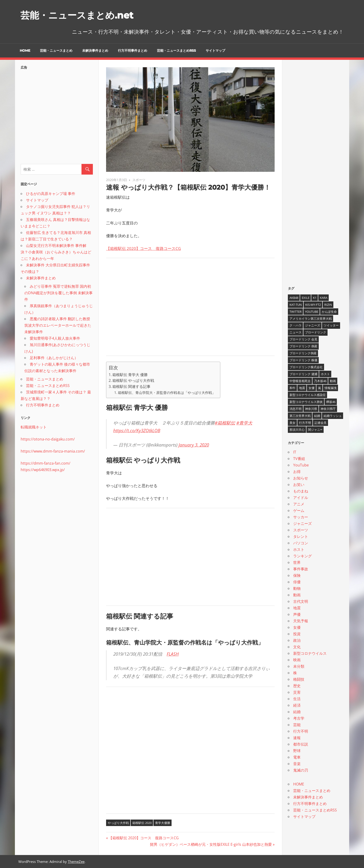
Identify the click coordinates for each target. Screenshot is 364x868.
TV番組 (299, 459)
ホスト (299, 549)
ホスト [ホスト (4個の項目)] (325, 374)
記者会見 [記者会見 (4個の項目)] (321, 423)
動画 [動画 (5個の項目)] (333, 381)
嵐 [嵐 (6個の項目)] (320, 388)
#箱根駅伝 (225, 423)
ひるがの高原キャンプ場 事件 (51, 194)
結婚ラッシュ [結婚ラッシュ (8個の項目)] (333, 416)
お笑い (299, 485)
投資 (297, 634)
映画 (297, 660)
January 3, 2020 (194, 445)
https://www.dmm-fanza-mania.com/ (53, 451)
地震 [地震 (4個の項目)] (302, 388)
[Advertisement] (190, 310)
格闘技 (299, 679)
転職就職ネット (34, 427)
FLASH (173, 654)
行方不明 (301, 731)
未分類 (299, 666)
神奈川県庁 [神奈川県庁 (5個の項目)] (328, 409)
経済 (297, 705)
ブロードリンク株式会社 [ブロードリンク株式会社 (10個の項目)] (306, 367)
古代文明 (301, 601)
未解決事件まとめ (95, 51)
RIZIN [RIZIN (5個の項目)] (328, 305)
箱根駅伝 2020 (142, 823)
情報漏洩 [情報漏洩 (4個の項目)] (331, 388)
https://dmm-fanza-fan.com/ (45, 463)
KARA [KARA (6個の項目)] (324, 298)
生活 (297, 699)
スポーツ (139, 180)
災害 (297, 692)
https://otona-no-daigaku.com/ (48, 439)
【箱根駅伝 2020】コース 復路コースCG (143, 248)
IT (295, 452)
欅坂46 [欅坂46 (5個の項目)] (331, 402)
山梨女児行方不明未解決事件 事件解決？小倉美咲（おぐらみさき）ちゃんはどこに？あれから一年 (56, 252)
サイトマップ (215, 51)
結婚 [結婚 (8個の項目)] (317, 416)
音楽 (297, 764)
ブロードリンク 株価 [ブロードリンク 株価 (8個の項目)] (303, 360)
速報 (297, 738)
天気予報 (301, 621)
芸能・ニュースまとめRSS (176, 51)
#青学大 (244, 423)
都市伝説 (301, 744)
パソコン (301, 543)
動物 (297, 588)
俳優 (297, 582)
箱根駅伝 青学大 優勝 (130, 375)
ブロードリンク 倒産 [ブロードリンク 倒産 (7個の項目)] (303, 346)
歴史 (297, 686)
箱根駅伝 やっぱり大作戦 (133, 380)
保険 (297, 575)
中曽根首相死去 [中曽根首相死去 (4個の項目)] (300, 381)
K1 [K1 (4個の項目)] (315, 298)
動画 (297, 595)
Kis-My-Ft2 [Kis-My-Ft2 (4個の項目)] (313, 305)
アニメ (299, 504)
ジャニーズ (302, 523)
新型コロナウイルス (310, 653)
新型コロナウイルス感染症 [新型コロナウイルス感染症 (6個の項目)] (308, 395)
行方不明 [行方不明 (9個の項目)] (305, 423)
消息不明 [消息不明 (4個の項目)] (296, 409)
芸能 (297, 725)
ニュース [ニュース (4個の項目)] (296, 332)
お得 (297, 472)
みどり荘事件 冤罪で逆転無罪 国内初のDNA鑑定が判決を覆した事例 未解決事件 (58, 293)
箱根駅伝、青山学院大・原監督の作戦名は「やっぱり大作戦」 (167, 393)
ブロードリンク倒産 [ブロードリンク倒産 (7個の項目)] (303, 353)
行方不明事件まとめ (133, 51)
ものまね (301, 491)
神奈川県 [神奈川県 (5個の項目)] (311, 409)
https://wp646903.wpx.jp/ (43, 470)
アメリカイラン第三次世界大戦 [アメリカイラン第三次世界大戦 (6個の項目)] (311, 319)
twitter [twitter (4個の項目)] (296, 312)
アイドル (301, 498)
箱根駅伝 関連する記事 (131, 386)
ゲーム (299, 511)
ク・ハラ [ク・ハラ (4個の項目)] (296, 325)
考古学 (299, 718)
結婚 (297, 712)
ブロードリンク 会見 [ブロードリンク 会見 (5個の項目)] (303, 339)
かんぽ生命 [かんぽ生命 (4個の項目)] (329, 312)
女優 (297, 627)
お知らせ (301, 478)
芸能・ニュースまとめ (56, 51)
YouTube (301, 465)
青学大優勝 (163, 823)
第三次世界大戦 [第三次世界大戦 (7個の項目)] (300, 416)
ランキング (302, 556)
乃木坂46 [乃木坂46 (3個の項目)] (320, 381)
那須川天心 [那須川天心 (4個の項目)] (297, 430)
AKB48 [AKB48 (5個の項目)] (294, 298)
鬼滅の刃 (301, 770)
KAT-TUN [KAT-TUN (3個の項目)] (296, 305)
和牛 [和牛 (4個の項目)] (292, 388)
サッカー (301, 517)
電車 (297, 757)
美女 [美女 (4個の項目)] (292, 423)
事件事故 (301, 569)
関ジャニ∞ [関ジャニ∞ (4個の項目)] (315, 430)
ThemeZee (76, 862)
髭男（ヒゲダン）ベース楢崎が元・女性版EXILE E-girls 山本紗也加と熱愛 (211, 844)
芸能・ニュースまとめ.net (77, 15)
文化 (297, 647)
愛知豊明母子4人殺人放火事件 (55, 338)
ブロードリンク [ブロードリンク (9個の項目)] (316, 332)
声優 (297, 614)
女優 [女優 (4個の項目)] (312, 388)
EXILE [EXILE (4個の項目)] (306, 298)
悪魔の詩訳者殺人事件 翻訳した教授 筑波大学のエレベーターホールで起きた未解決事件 (58, 325)
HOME (25, 51)
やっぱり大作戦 (118, 823)
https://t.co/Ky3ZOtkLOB (137, 431)
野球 (297, 751)
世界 (297, 562)
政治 (297, 640)
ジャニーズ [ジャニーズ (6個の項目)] (313, 325)
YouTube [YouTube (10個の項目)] (312, 312)
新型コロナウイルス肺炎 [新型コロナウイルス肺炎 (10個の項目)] (306, 402)
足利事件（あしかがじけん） (54, 358)
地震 (297, 608)
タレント (301, 536)
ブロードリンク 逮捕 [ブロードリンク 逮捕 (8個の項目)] (303, 374)
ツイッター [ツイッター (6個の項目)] (331, 325)
